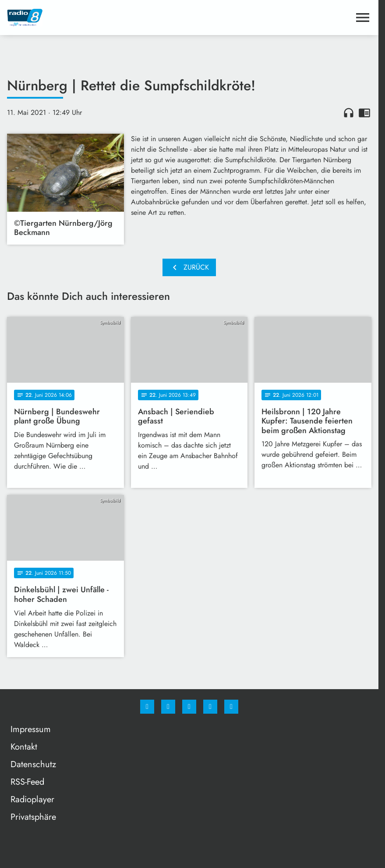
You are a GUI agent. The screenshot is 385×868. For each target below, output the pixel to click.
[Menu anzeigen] (363, 18)
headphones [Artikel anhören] (349, 113)
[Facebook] (147, 707)
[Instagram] (168, 707)
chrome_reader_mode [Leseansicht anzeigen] (364, 113)
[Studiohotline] (210, 707)
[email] (231, 707)
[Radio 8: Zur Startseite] (98, 18)
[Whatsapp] (189, 707)
